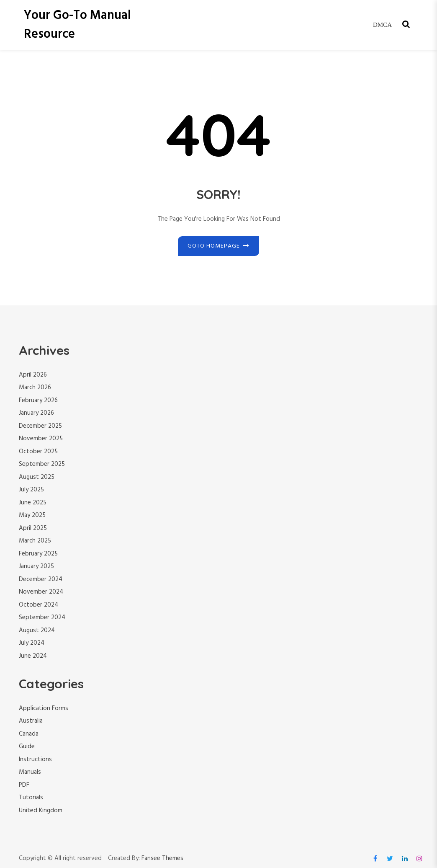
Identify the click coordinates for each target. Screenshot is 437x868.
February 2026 (38, 400)
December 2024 (41, 579)
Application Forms (44, 708)
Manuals (30, 772)
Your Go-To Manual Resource (77, 25)
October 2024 (39, 605)
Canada (29, 734)
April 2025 (33, 528)
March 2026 (35, 387)
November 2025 (41, 439)
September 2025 (42, 464)
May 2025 (32, 515)
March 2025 (35, 541)
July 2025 (31, 490)
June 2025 (33, 503)
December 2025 (40, 426)
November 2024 (41, 592)
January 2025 (36, 566)
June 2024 (33, 656)
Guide (27, 747)
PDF (24, 785)
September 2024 (42, 617)
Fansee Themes (162, 859)
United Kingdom (41, 811)
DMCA (382, 25)
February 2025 (38, 554)
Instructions (35, 759)
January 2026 (36, 413)
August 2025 (37, 477)
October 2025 (38, 452)
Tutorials (31, 798)
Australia (31, 721)
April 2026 (33, 375)
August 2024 (37, 630)
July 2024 (32, 643)
